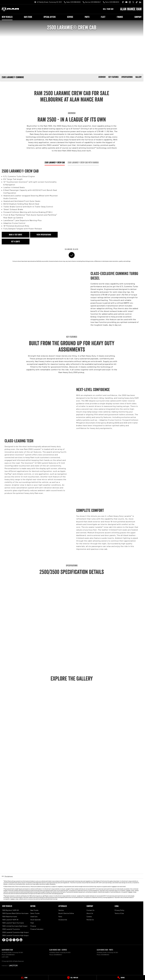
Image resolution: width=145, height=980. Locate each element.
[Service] (121, 978)
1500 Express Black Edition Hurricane (15, 913)
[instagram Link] (130, 2)
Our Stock (28, 17)
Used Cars (34, 916)
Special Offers (50, 17)
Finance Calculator (37, 929)
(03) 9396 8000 (10, 955)
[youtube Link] (126, 2)
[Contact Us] (48, 2)
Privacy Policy (119, 910)
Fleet (103, 17)
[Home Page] (10, 9)
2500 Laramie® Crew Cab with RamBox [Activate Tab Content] (83, 163)
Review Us (90, 920)
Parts (87, 17)
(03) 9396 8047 (58, 955)
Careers (89, 916)
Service (70, 17)
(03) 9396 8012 (105, 955)
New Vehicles (7, 17)
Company (138, 17)
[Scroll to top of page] (15, 77)
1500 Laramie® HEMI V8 (10, 920)
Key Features (113, 77)
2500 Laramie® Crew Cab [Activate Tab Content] (55, 163)
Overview (102, 77)
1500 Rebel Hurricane (10, 916)
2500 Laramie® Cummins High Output (15, 932)
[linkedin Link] (140, 2)
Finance (120, 17)
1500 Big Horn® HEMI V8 (10, 910)
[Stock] (24, 978)
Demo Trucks (35, 913)
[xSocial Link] (133, 2)
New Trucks (34, 910)
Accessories (63, 920)
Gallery (139, 77)
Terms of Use (119, 913)
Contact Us (90, 910)
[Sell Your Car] (72, 978)
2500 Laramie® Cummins (11, 929)
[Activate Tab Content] (72, 255)
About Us (90, 913)
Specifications (127, 77)
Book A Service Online (66, 913)
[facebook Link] (123, 2)
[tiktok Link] (137, 2)
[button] (14, 692)
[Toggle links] (10, 966)
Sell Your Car (108, 9)
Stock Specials (35, 920)
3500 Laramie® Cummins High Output (15, 935)
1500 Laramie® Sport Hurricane (13, 923)
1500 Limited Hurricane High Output (15, 926)
